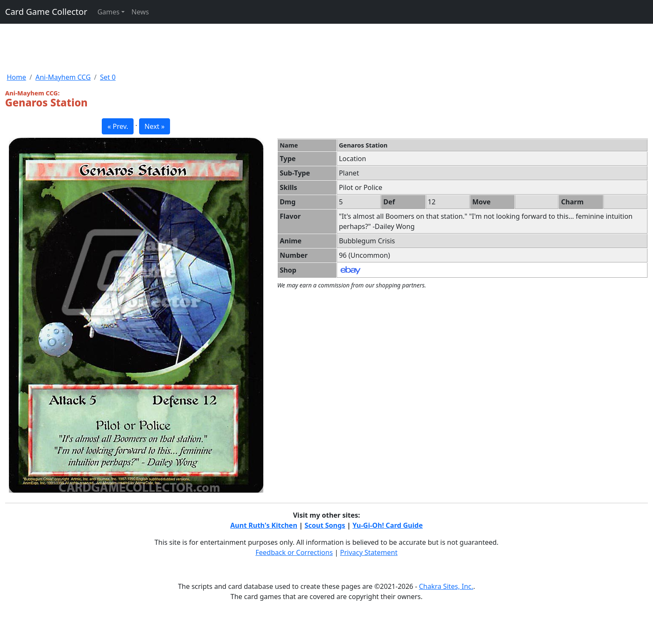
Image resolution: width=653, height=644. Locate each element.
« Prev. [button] (118, 126)
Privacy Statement (369, 552)
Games (109, 12)
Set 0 (108, 77)
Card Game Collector (46, 12)
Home (17, 77)
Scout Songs (325, 525)
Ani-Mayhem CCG (63, 77)
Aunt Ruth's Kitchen (264, 525)
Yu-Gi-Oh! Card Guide (388, 525)
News (140, 12)
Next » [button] (155, 126)
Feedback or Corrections (294, 552)
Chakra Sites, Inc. (446, 586)
